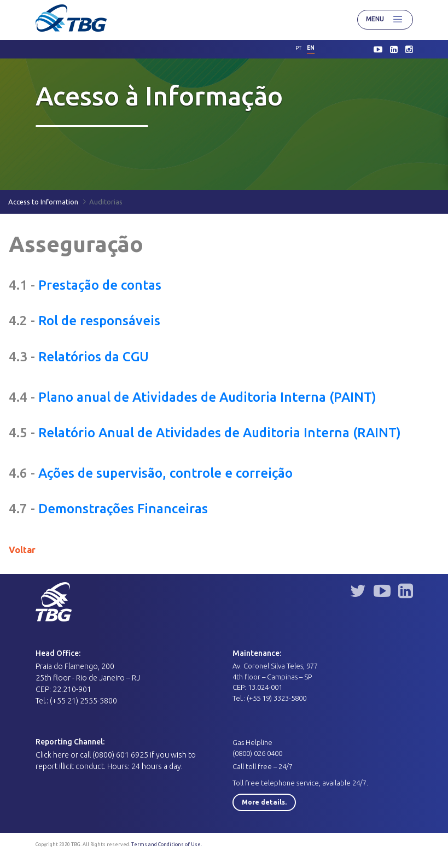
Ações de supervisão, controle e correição (165, 473)
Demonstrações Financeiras (123, 509)
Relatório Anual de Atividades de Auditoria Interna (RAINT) (220, 433)
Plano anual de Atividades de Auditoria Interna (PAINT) (207, 397)
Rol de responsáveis (99, 321)
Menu (385, 20)
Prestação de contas (100, 285)
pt (298, 48)
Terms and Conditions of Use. (167, 844)
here (61, 755)
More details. (264, 802)
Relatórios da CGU (94, 357)
